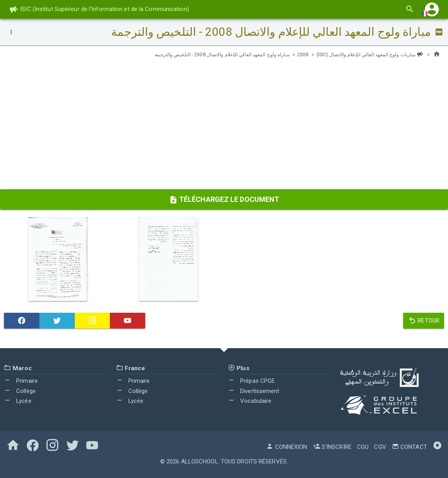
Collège (20, 391)
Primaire (21, 381)
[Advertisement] (224, 126)
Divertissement (254, 391)
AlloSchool (200, 461)
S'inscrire (332, 447)
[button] (432, 9)
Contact (409, 447)
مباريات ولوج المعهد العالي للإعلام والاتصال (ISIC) (364, 54)
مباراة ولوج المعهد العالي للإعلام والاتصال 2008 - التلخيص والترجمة (198, 54)
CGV (380, 447)
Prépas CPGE (251, 381)
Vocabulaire (250, 401)
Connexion (287, 447)
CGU (363, 447)
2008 (289, 54)
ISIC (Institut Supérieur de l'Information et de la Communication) (99, 9)
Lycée (18, 401)
